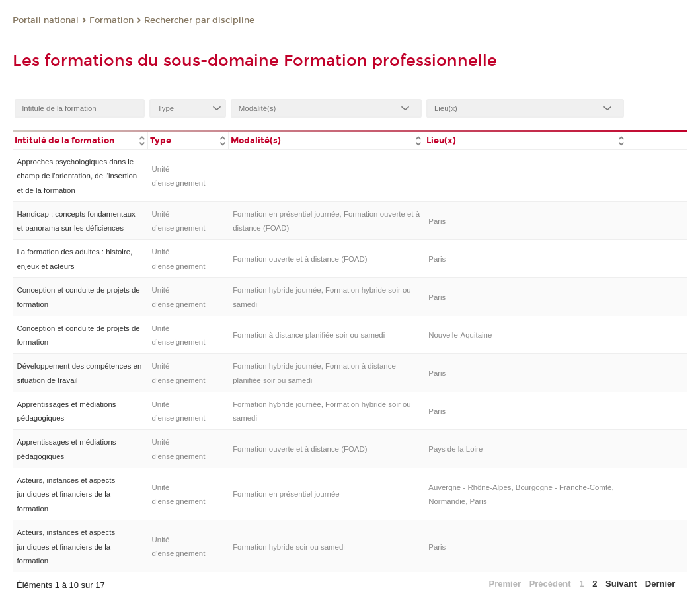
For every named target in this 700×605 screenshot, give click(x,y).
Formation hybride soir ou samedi (289, 547)
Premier (505, 584)
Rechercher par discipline (199, 20)
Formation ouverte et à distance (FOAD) (300, 259)
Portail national (46, 20)
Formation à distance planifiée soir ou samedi (309, 335)
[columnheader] (80, 140)
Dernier (660, 584)
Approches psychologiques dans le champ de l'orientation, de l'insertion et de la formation (77, 176)
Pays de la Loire (455, 449)
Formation (111, 20)
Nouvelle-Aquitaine (460, 335)
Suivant (621, 584)
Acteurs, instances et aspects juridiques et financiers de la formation (66, 494)
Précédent (550, 584)
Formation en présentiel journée (286, 494)
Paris (437, 221)
